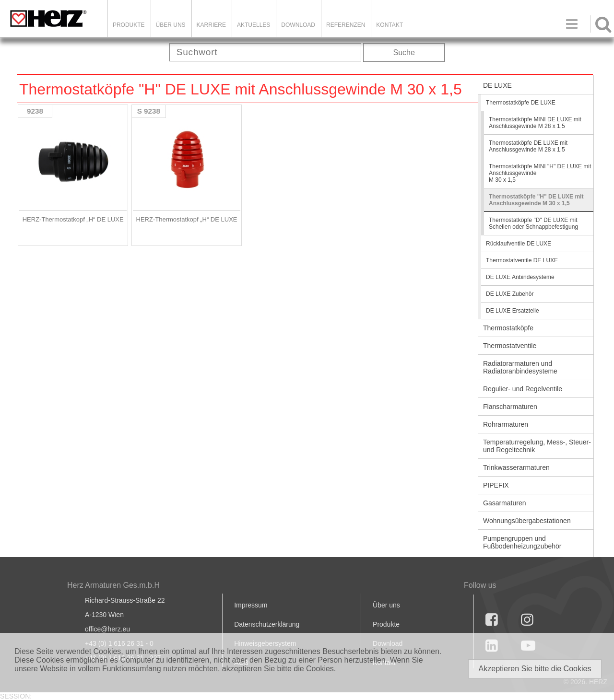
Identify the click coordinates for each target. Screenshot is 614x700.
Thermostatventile (510, 346)
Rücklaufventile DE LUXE (519, 244)
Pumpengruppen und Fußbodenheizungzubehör (522, 542)
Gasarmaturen (504, 503)
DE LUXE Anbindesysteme (520, 277)
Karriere (211, 25)
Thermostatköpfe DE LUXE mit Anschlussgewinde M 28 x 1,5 (528, 146)
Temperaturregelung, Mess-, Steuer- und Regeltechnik (537, 446)
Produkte (129, 25)
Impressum (251, 605)
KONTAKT (390, 25)
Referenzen (346, 25)
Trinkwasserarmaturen (516, 467)
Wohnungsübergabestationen (527, 521)
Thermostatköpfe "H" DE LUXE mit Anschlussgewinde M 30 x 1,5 (536, 200)
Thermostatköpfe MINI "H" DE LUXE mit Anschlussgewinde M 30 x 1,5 (540, 173)
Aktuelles (254, 25)
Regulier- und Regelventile (523, 389)
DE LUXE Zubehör (510, 294)
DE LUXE (497, 85)
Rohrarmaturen (506, 424)
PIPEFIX (496, 485)
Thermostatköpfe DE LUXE (521, 103)
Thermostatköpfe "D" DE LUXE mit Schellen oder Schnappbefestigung (533, 223)
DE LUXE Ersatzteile (513, 311)
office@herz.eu (107, 629)
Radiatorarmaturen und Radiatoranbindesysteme (520, 367)
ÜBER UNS (171, 25)
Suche (404, 52)
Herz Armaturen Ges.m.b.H (113, 585)
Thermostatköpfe (508, 328)
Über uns (386, 605)
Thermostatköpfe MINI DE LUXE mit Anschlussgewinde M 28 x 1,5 (535, 123)
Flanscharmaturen (510, 407)
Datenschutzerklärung (267, 624)
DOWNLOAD (298, 25)
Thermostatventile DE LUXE (522, 260)
